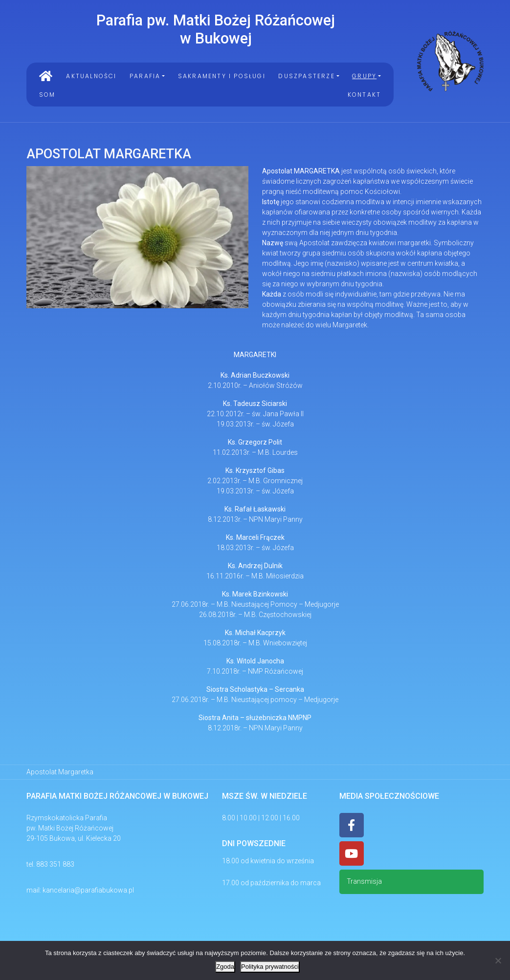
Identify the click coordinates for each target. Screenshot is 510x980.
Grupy (364, 76)
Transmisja (364, 881)
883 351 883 (55, 864)
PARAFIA (145, 76)
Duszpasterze (306, 76)
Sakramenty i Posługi (222, 76)
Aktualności (91, 76)
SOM (47, 95)
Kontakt (364, 95)
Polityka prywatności (270, 967)
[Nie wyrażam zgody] (498, 960)
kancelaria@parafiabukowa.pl (88, 890)
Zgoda (225, 967)
